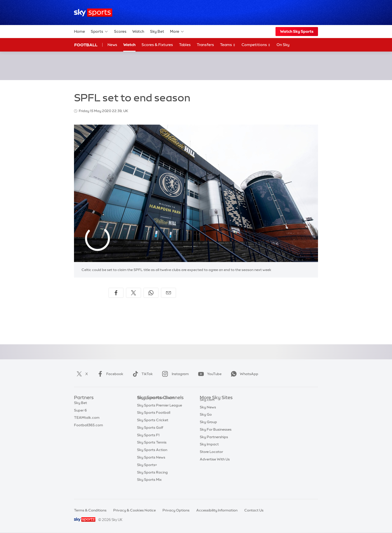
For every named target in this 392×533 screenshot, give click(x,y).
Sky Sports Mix (149, 487)
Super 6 (80, 413)
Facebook (109, 374)
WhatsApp (243, 374)
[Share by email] (168, 293)
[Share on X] (133, 293)
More (177, 32)
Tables (185, 45)
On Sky (283, 45)
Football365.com (88, 428)
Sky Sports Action (152, 457)
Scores (120, 31)
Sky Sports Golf (150, 435)
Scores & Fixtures (157, 45)
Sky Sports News (151, 465)
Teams (228, 45)
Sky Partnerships (214, 443)
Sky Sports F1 (148, 443)
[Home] (93, 13)
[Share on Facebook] (116, 293)
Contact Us (254, 510)
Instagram (174, 374)
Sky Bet (157, 31)
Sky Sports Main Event (156, 405)
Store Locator (211, 457)
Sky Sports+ (147, 472)
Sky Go (206, 420)
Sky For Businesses (216, 435)
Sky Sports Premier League (159, 413)
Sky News (208, 413)
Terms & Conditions (90, 510)
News (112, 45)
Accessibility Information (217, 510)
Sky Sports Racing (152, 480)
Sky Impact (209, 450)
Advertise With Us (215, 465)
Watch (138, 31)
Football (86, 45)
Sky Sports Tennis (152, 450)
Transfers (205, 45)
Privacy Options (176, 510)
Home (79, 31)
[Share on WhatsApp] (151, 293)
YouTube (209, 374)
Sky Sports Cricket (153, 428)
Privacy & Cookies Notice (134, 510)
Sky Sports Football (154, 420)
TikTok (142, 374)
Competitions (256, 45)
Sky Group (208, 428)
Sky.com (207, 405)
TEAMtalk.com (87, 420)
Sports (99, 32)
